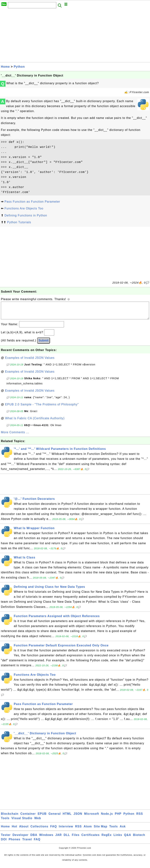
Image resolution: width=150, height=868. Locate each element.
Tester (6, 839)
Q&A (128, 839)
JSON (78, 817)
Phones (15, 843)
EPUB (42, 817)
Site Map (101, 830)
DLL (67, 839)
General (55, 817)
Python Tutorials (19, 222)
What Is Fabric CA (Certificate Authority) (35, 422)
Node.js (107, 817)
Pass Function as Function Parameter (32, 202)
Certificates (91, 839)
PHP (118, 817)
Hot (15, 830)
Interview (66, 830)
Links (118, 839)
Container (28, 817)
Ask (123, 830)
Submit (44, 344)
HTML (67, 817)
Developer (20, 839)
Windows (46, 839)
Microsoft (92, 817)
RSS (140, 817)
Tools (5, 822)
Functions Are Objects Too (24, 208)
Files (76, 839)
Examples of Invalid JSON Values (30, 361)
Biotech (139, 839)
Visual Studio (22, 822)
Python (19, 67)
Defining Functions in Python (26, 215)
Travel (27, 843)
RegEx (107, 839)
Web (37, 822)
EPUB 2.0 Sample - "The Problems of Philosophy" (42, 408)
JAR (59, 839)
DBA (34, 839)
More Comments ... (15, 436)
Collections (39, 830)
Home (5, 67)
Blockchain (10, 817)
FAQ (53, 830)
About (24, 830)
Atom (88, 830)
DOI (4, 843)
